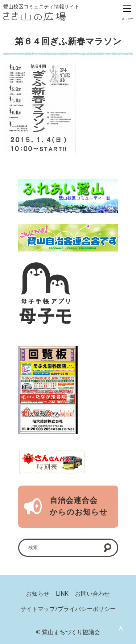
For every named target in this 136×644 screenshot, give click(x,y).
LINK (62, 594)
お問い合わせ (92, 594)
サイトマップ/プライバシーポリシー (68, 609)
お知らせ (38, 594)
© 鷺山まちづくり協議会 (68, 632)
